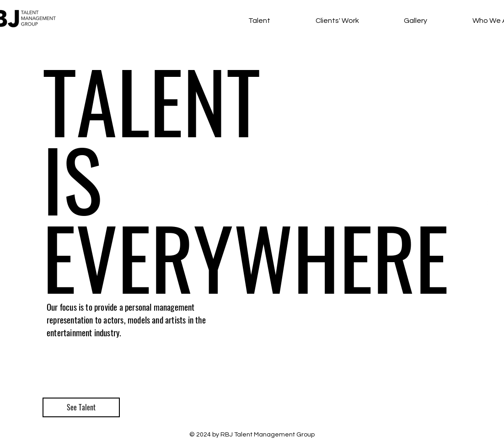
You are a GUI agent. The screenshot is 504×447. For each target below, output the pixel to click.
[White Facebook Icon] (487, 202)
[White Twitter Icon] (487, 223)
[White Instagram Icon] (487, 245)
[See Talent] (81, 407)
